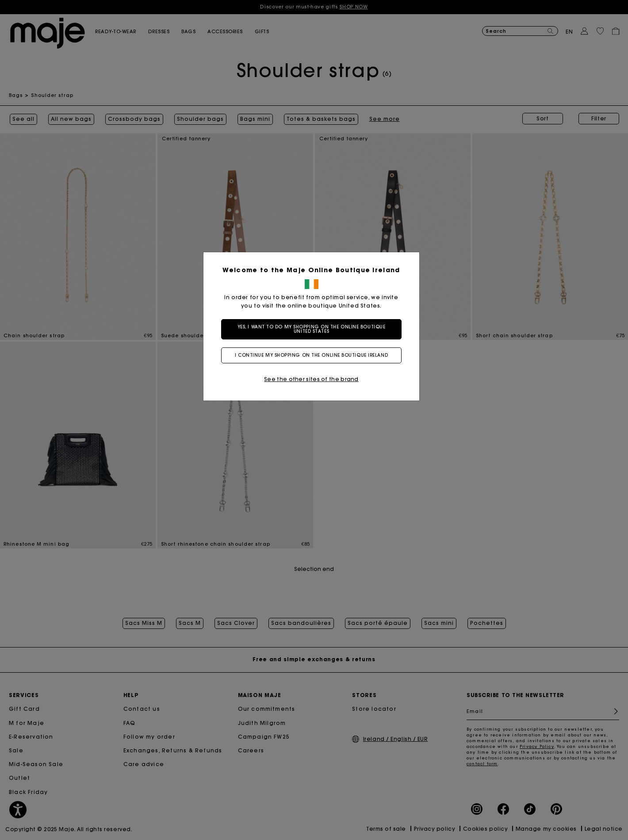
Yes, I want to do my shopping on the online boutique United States (314, 329)
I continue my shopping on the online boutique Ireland (314, 355)
